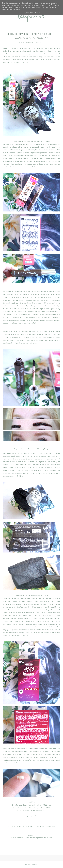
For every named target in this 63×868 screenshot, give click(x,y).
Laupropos (33, 864)
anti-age (39, 43)
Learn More (28, 13)
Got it (38, 13)
